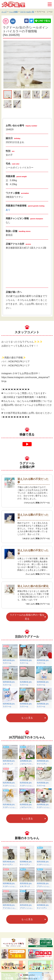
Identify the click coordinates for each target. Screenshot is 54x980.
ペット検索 (13, 12)
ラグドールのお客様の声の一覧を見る (27, 617)
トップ (4, 12)
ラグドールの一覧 (27, 12)
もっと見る (27, 718)
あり (8, 210)
